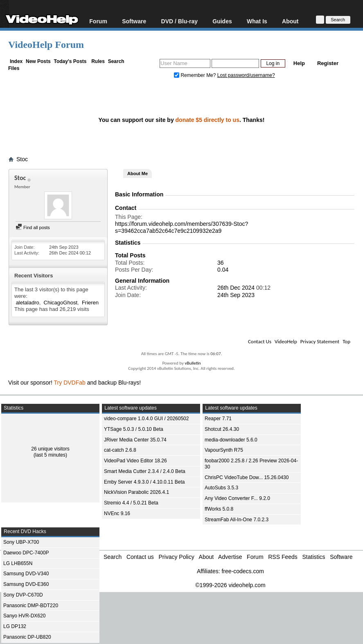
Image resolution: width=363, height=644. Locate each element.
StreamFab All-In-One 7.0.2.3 (237, 520)
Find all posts (33, 227)
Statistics (314, 557)
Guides (222, 21)
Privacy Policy (177, 557)
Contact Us (260, 341)
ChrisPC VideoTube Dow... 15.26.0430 (247, 477)
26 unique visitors (50, 449)
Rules (98, 61)
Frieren (90, 303)
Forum (98, 21)
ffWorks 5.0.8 (219, 509)
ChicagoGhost (61, 303)
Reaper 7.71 (218, 419)
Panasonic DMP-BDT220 (31, 606)
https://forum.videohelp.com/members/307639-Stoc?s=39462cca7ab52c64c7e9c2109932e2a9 (181, 227)
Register (328, 63)
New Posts (38, 61)
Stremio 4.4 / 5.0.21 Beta (131, 503)
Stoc (22, 159)
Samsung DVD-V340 (26, 574)
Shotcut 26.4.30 (222, 429)
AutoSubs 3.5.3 (221, 488)
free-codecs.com (242, 571)
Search (116, 61)
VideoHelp (286, 341)
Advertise (230, 557)
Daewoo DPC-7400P (26, 553)
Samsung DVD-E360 (26, 584)
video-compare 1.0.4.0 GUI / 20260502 (146, 419)
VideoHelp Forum (46, 45)
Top (346, 341)
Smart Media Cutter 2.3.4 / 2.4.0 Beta (145, 471)
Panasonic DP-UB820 (27, 637)
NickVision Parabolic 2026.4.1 (136, 492)
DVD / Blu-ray (179, 21)
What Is (257, 21)
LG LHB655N (18, 563)
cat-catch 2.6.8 (120, 450)
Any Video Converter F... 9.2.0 (237, 498)
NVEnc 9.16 (117, 513)
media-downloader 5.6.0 (231, 440)
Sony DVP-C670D (23, 595)
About (290, 21)
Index (16, 61)
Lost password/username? (246, 75)
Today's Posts (70, 61)
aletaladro (28, 303)
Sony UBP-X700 (21, 542)
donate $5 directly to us (207, 120)
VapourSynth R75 (224, 450)
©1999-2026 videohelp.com (230, 585)
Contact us (140, 557)
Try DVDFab (70, 383)
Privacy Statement (320, 341)
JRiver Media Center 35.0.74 (135, 440)
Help (299, 63)
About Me (138, 173)
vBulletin (193, 363)
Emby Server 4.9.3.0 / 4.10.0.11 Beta (144, 482)
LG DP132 (15, 626)
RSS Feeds (283, 557)
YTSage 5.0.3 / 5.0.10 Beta (134, 429)
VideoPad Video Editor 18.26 (135, 461)
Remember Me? (196, 75)
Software (134, 21)
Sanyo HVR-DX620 (24, 616)
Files (14, 68)
